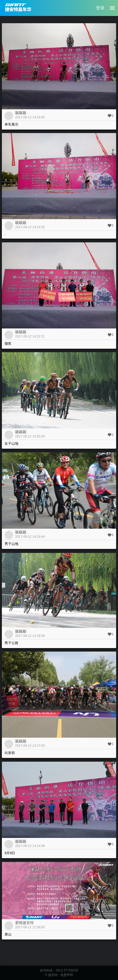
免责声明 (67, 975)
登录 (100, 8)
